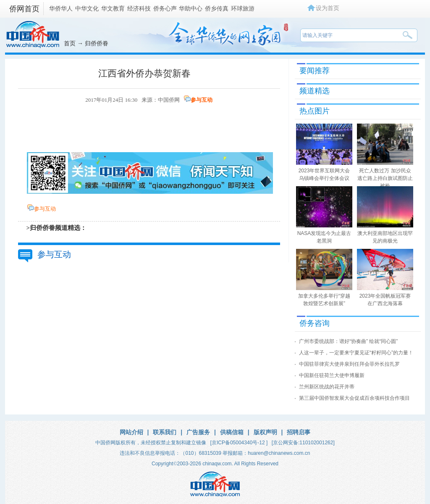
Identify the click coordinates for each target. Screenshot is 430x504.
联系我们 (165, 432)
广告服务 (198, 432)
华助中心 (191, 8)
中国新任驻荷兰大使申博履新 (332, 375)
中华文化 (87, 8)
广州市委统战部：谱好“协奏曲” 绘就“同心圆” (348, 341)
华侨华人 (61, 8)
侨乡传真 (217, 8)
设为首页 (328, 8)
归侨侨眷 (97, 43)
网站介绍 (131, 432)
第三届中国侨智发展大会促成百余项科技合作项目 (354, 398)
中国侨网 (169, 100)
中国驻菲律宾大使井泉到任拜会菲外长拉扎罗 (349, 364)
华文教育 (113, 8)
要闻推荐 (315, 71)
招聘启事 (299, 432)
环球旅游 (243, 8)
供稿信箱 (232, 432)
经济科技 (139, 8)
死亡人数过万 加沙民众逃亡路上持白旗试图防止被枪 (385, 178)
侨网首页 (24, 9)
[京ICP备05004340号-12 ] (239, 443)
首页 (70, 43)
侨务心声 (165, 8)
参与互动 (202, 100)
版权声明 (265, 432)
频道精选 (315, 91)
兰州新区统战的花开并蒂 (327, 387)
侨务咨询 (315, 323)
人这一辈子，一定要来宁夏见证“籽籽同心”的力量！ (356, 353)
